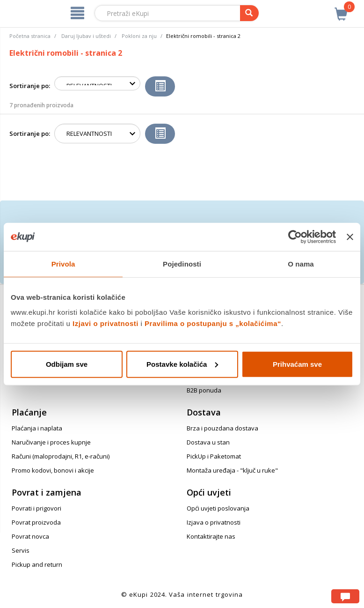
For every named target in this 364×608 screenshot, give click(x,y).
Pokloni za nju (139, 36)
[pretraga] (249, 13)
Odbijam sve (67, 364)
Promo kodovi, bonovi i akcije (53, 470)
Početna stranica (30, 36)
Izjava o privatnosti (214, 522)
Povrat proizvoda (36, 522)
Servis (21, 550)
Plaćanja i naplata (37, 428)
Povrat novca (30, 536)
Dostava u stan (208, 442)
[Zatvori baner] (350, 237)
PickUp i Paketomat (214, 456)
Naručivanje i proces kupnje (51, 442)
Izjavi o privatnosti (106, 323)
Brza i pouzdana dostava (222, 428)
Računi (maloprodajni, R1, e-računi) (61, 456)
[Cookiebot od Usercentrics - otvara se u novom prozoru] (295, 237)
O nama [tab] (301, 264)
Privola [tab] (63, 264)
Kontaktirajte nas (211, 536)
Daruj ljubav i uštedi (86, 36)
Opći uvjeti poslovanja (218, 508)
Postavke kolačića (182, 364)
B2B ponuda (204, 390)
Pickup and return (37, 564)
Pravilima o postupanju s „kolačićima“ (213, 323)
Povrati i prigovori (36, 508)
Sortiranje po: (30, 86)
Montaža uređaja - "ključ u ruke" (232, 470)
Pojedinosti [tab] (182, 264)
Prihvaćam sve (297, 364)
